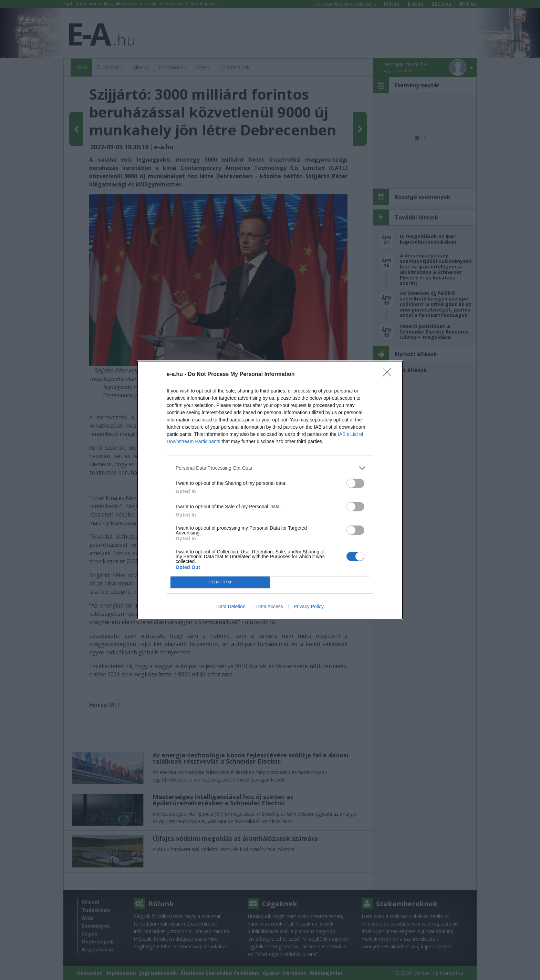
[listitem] (270, 468)
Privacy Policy (309, 606)
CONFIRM (220, 582)
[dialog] (270, 490)
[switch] (355, 483)
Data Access (270, 606)
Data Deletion (231, 606)
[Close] (389, 375)
